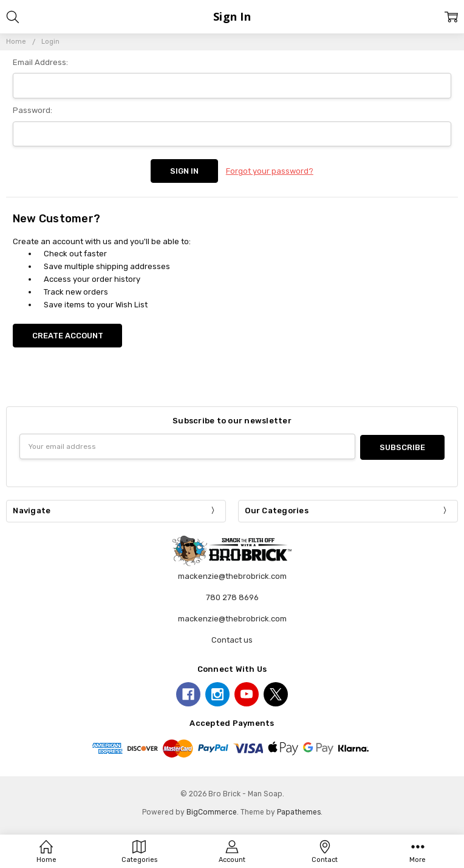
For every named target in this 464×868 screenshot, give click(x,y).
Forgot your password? (270, 170)
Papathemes (299, 810)
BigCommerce (212, 810)
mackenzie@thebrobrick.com (232, 616)
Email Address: (40, 62)
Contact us (232, 637)
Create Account (68, 334)
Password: (32, 110)
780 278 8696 (232, 596)
